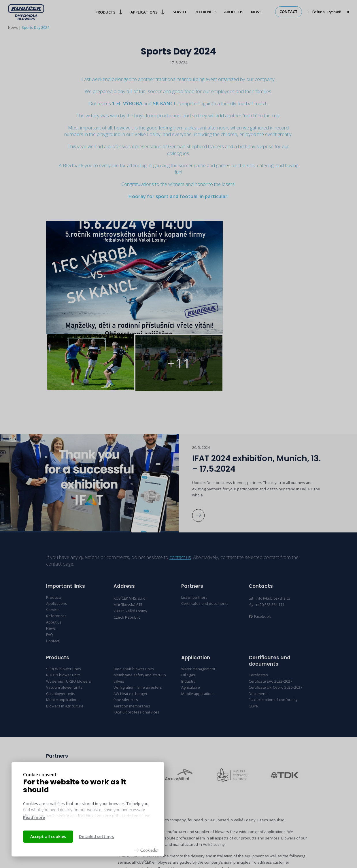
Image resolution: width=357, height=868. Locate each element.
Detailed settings (96, 836)
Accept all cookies (48, 836)
